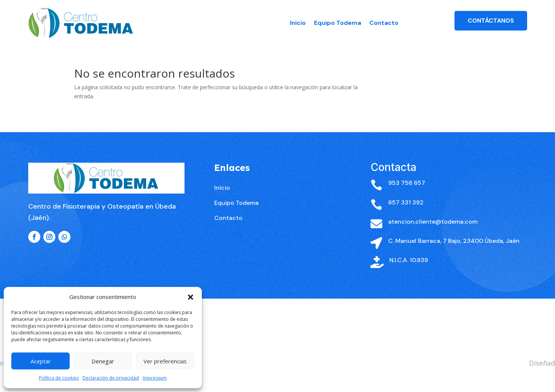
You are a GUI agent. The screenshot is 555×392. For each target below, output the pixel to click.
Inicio (298, 23)
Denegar (103, 361)
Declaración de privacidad (111, 378)
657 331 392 (406, 215)
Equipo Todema (338, 23)
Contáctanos (491, 21)
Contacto (384, 23)
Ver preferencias (165, 361)
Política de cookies (59, 378)
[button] (191, 297)
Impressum (155, 378)
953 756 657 (407, 196)
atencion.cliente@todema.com (433, 234)
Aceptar (41, 361)
